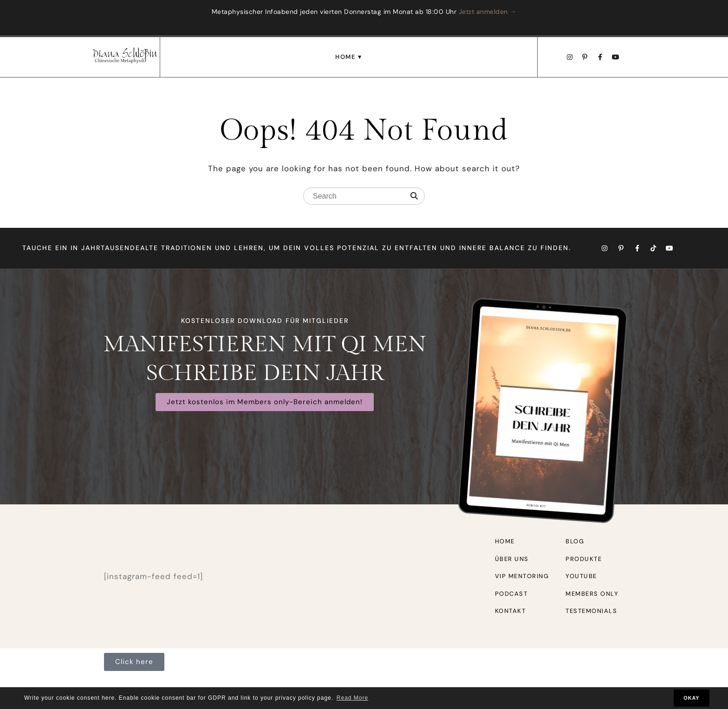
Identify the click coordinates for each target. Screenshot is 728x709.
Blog (575, 541)
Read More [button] (352, 698)
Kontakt (510, 611)
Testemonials (591, 611)
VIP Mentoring (522, 576)
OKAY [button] (691, 698)
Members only (592, 594)
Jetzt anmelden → (488, 12)
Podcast (511, 594)
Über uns (512, 559)
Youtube (581, 576)
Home (345, 57)
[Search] (414, 196)
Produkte (584, 559)
